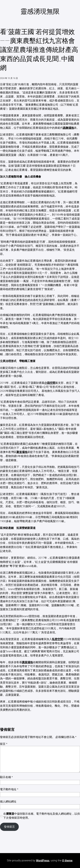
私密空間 (57, 639)
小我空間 (50, 383)
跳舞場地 (68, 128)
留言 (4, 744)
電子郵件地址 (9, 789)
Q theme (67, 860)
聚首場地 (22, 452)
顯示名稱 (6, 777)
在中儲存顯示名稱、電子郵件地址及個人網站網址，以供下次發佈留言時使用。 (42, 816)
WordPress (43, 860)
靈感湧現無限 (40, 11)
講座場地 (27, 662)
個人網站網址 (8, 802)
